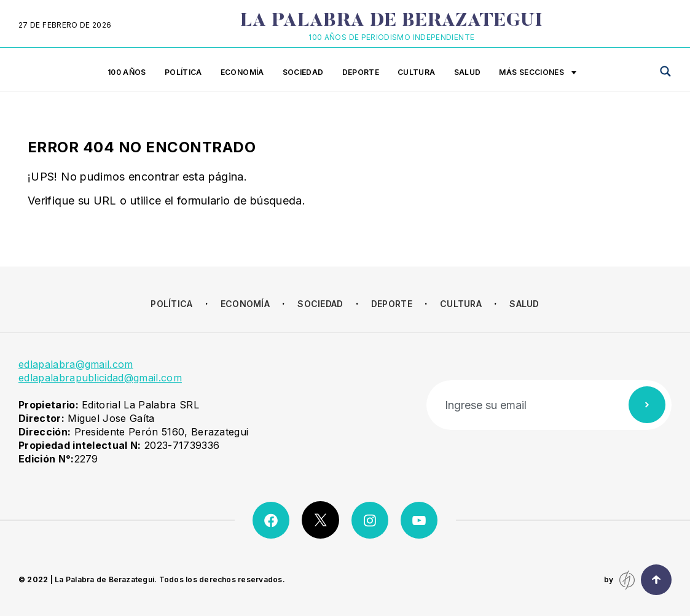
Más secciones (538, 73)
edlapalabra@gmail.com (76, 364)
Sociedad (303, 72)
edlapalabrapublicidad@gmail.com (100, 378)
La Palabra (392, 21)
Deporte (361, 72)
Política (183, 72)
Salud (468, 72)
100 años (127, 72)
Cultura (417, 72)
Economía (242, 72)
